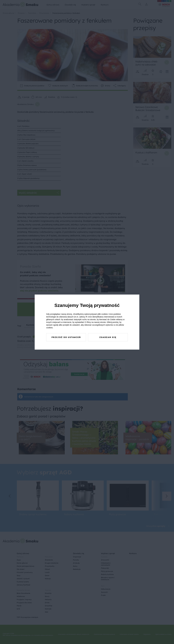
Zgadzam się (108, 337)
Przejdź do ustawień (66, 337)
